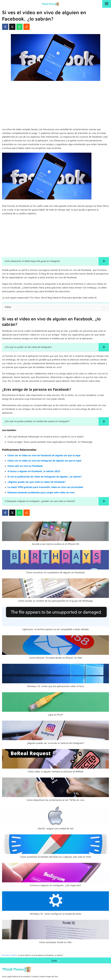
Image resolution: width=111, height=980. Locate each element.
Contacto (42, 976)
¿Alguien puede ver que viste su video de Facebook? (37, 482)
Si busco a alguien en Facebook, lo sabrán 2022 (34, 471)
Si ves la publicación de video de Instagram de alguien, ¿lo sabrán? (45, 477)
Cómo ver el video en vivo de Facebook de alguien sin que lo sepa (44, 455)
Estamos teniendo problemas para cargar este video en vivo (41, 492)
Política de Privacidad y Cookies (25, 976)
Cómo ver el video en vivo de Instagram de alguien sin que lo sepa (44, 461)
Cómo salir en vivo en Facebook (25, 466)
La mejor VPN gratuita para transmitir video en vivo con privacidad (45, 487)
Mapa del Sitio (52, 976)
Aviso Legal (7, 976)
